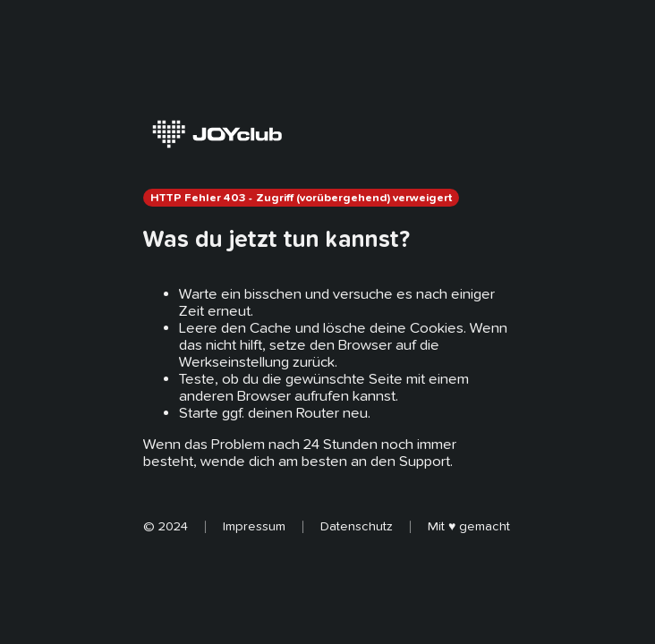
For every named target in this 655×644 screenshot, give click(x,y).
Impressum (254, 526)
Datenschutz (357, 526)
